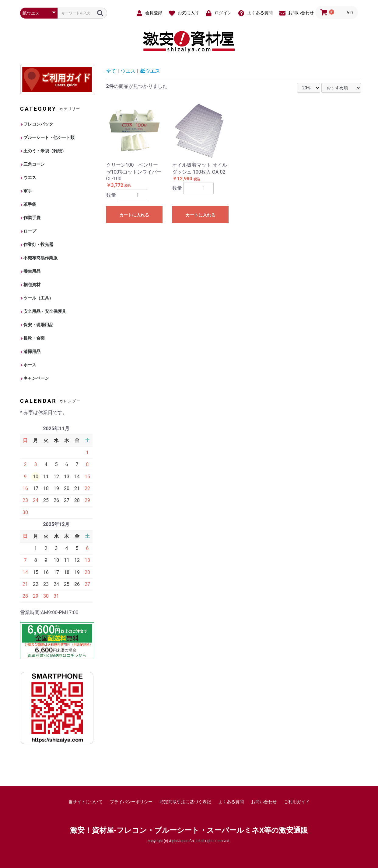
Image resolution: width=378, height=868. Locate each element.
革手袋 (28, 204)
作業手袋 (31, 218)
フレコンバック (37, 124)
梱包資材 (31, 285)
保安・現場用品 (37, 325)
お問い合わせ (264, 802)
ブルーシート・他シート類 (48, 137)
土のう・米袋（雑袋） (43, 151)
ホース (28, 365)
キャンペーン (35, 378)
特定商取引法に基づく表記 (185, 802)
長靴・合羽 (33, 338)
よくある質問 (231, 802)
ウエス (28, 178)
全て (111, 71)
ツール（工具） (37, 298)
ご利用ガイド (297, 802)
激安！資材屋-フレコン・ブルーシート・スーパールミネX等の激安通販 (189, 830)
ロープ (28, 231)
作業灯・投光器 (37, 244)
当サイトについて (86, 802)
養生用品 (31, 271)
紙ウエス (150, 71)
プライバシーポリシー (131, 802)
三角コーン (33, 164)
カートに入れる (134, 215)
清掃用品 (31, 351)
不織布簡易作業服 (39, 258)
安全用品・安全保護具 (43, 311)
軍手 (26, 191)
